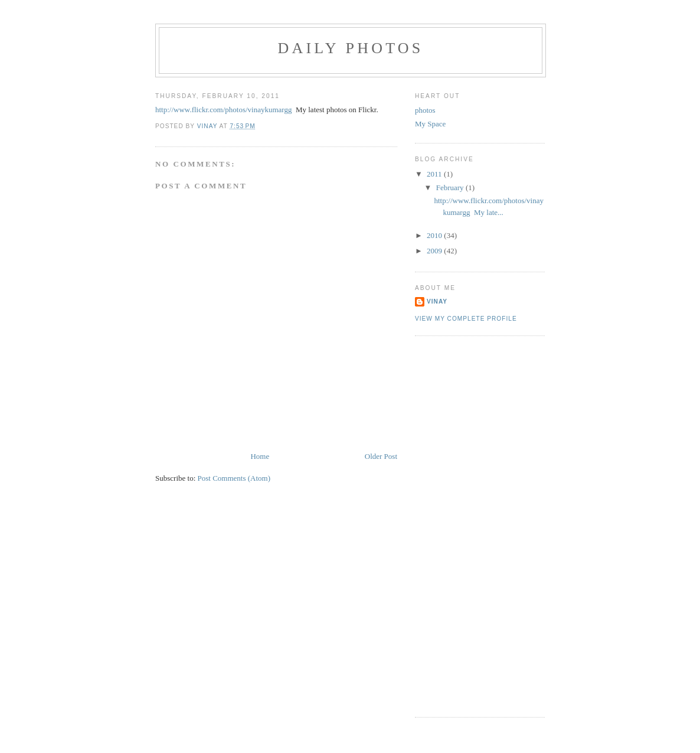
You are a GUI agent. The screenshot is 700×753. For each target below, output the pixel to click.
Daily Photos (351, 48)
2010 (435, 235)
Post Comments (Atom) (234, 478)
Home (260, 456)
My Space (430, 124)
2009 (435, 251)
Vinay (437, 301)
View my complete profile (466, 319)
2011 (435, 174)
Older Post (381, 456)
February (451, 188)
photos (425, 110)
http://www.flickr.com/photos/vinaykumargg (223, 110)
